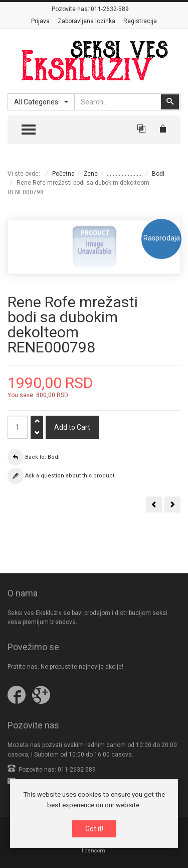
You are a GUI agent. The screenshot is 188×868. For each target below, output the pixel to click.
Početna (63, 174)
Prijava (40, 21)
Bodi (158, 174)
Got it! (94, 829)
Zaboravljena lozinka (86, 21)
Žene (91, 174)
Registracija (140, 21)
